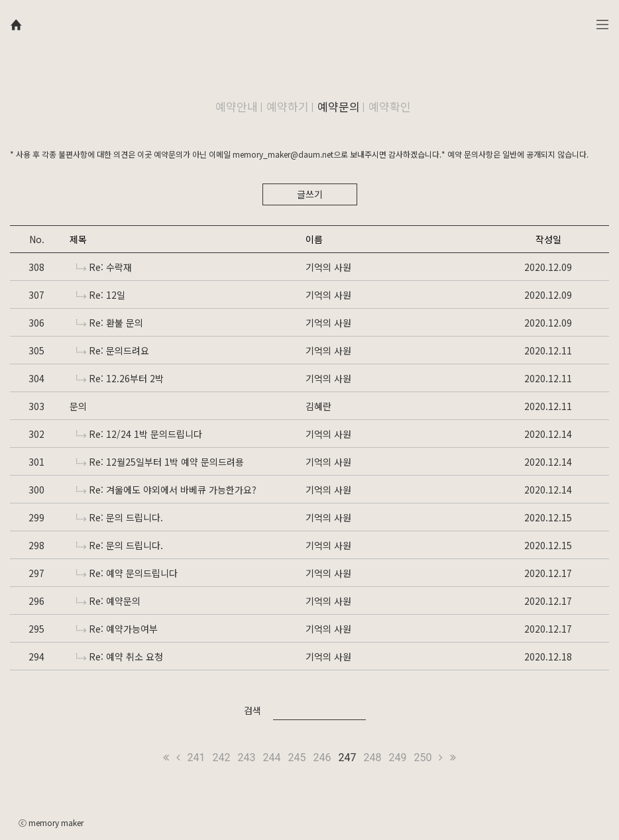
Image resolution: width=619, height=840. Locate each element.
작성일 (548, 239)
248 (372, 758)
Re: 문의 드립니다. (120, 517)
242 (222, 758)
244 (272, 758)
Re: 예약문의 (108, 601)
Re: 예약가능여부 (117, 629)
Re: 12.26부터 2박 (120, 378)
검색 (253, 710)
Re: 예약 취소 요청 (120, 656)
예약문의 (339, 106)
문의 (78, 406)
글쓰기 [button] (310, 194)
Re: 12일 (101, 295)
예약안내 (237, 106)
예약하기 (288, 106)
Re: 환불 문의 (110, 323)
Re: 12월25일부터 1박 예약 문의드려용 (160, 462)
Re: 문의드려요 (113, 350)
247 (347, 758)
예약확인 (390, 106)
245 (297, 758)
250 (422, 758)
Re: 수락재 (104, 267)
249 (397, 758)
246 (322, 758)
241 (197, 758)
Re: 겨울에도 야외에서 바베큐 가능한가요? (166, 490)
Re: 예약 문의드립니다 (127, 573)
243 (247, 758)
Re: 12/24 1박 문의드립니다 (139, 434)
